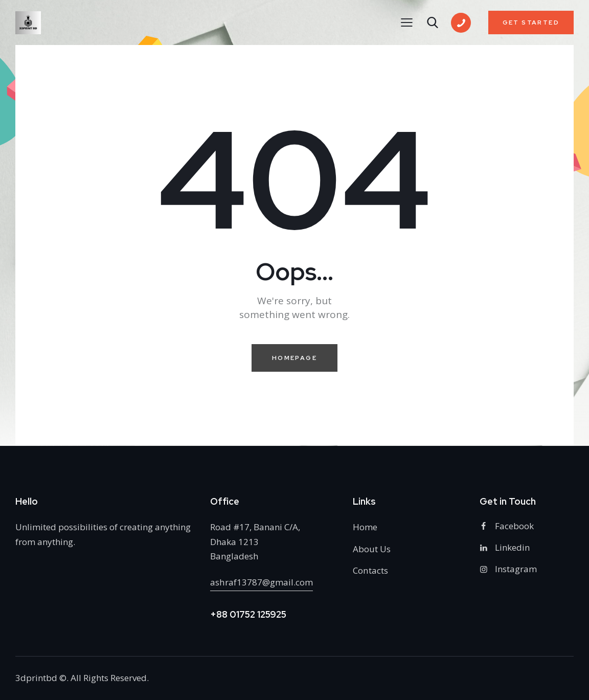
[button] (407, 22)
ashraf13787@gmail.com (261, 582)
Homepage (294, 358)
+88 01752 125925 (248, 614)
